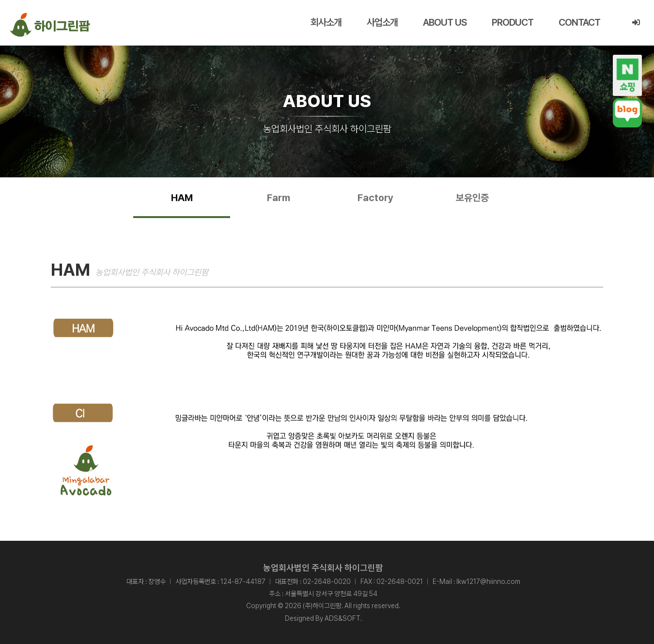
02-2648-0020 (327, 581)
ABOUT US (445, 22)
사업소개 (382, 22)
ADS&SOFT (343, 618)
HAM (182, 198)
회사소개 (326, 22)
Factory (375, 198)
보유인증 (472, 198)
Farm (279, 198)
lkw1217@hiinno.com (488, 581)
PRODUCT (513, 22)
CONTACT (579, 22)
